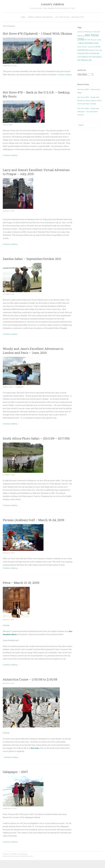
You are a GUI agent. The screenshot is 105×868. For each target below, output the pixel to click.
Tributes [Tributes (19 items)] (86, 60)
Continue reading (11, 159)
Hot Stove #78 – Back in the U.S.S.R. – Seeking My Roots (32, 98)
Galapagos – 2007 (16, 780)
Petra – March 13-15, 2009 (22, 590)
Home (23, 17)
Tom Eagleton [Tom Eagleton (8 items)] (84, 57)
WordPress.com (27, 864)
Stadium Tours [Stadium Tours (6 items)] (95, 50)
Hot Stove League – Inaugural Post (70, 17)
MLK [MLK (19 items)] (83, 43)
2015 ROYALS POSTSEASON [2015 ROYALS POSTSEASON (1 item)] (85, 32)
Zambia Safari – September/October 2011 (33, 263)
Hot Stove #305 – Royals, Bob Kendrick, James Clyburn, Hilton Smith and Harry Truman (90, 100)
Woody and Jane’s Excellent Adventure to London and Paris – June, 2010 (35, 355)
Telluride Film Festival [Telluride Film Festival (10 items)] (88, 53)
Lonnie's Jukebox (53, 4)
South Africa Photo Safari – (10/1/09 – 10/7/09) (32, 444)
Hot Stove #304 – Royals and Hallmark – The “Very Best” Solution (88, 112)
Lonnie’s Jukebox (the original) (40, 17)
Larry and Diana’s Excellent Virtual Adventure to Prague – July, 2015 (30, 176)
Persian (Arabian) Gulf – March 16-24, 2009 (35, 528)
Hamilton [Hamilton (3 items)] (81, 36)
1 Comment (19, 391)
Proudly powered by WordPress (15, 862)
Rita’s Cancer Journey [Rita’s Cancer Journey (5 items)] (87, 47)
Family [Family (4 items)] (96, 32)
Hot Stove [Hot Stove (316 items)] (88, 37)
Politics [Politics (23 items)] (93, 43)
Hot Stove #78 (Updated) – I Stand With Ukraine (33, 35)
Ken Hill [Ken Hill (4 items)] (88, 40)
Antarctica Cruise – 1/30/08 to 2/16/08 (32, 687)
